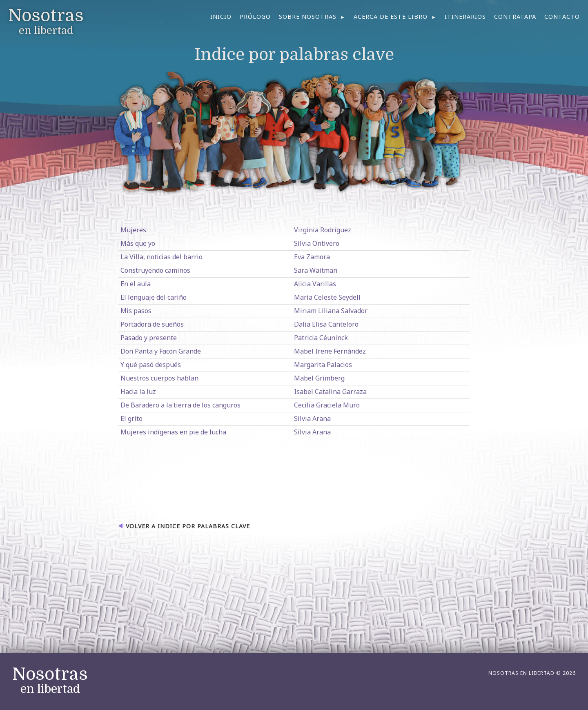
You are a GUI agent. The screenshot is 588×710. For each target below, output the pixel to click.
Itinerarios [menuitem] (465, 17)
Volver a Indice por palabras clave (188, 526)
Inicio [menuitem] (221, 17)
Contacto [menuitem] (562, 17)
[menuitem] (312, 17)
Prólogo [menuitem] (255, 17)
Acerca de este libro (391, 17)
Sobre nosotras (308, 17)
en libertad (50, 681)
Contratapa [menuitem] (515, 17)
